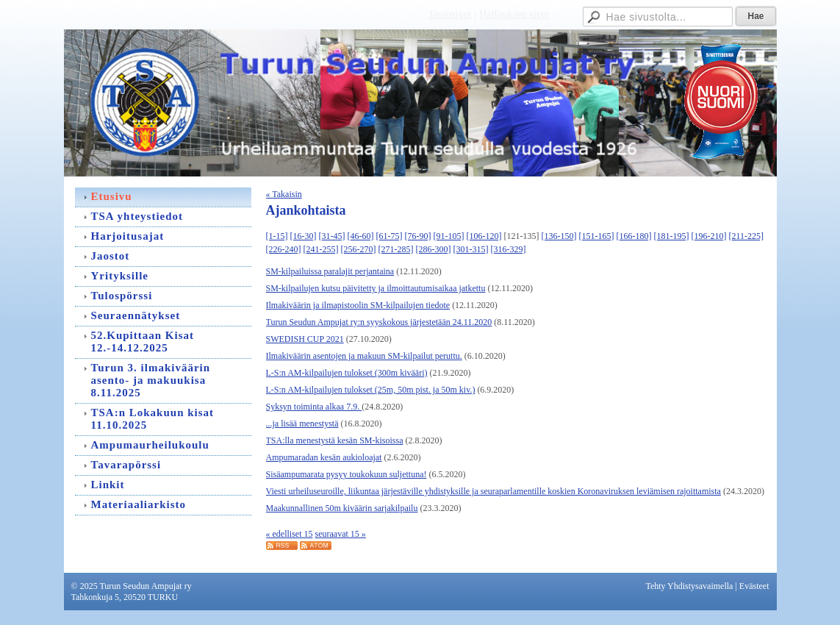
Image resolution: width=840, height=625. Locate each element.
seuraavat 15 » (340, 534)
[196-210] (709, 236)
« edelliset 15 (290, 534)
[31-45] (332, 236)
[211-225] (747, 236)
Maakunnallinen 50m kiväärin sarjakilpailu (342, 508)
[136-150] (559, 236)
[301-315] (471, 249)
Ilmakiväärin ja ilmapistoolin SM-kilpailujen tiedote (358, 305)
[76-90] (418, 236)
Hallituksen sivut (514, 14)
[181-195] (672, 236)
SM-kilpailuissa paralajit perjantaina (330, 271)
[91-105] (449, 236)
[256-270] (359, 249)
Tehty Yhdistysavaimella (689, 586)
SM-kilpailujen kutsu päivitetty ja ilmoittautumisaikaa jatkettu (376, 288)
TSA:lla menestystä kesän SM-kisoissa (335, 440)
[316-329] (509, 249)
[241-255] (321, 249)
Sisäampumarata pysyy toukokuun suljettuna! (347, 474)
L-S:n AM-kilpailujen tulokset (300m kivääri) (347, 373)
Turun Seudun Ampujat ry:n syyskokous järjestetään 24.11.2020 (379, 322)
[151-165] (597, 236)
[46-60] (361, 236)
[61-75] (390, 236)
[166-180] (634, 236)
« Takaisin (284, 194)
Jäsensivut (450, 14)
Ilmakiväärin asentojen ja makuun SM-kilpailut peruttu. (364, 356)
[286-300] (434, 249)
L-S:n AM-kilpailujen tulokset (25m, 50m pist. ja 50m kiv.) (371, 390)
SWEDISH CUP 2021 (305, 339)
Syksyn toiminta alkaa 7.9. (314, 407)
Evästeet (754, 586)
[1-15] (277, 236)
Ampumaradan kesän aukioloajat (324, 457)
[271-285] (396, 249)
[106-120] (484, 236)
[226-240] (284, 249)
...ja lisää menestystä (302, 424)
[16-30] (304, 236)
